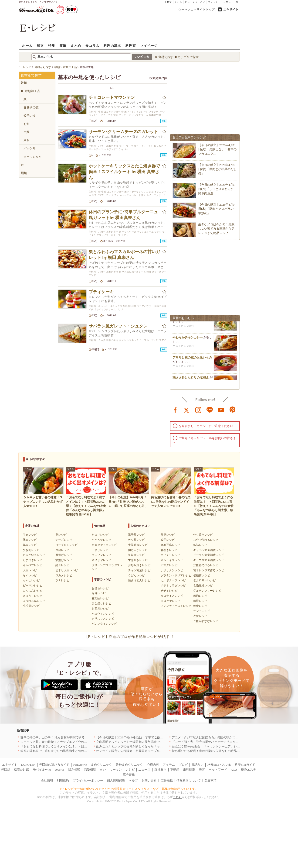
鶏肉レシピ (30, 545)
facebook (175, 410)
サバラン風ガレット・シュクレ (118, 326)
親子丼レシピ (136, 535)
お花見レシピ (100, 609)
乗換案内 (160, 770)
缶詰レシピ (200, 545)
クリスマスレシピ (103, 619)
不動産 (175, 770)
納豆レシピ (62, 565)
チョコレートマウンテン (112, 97)
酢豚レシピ (168, 535)
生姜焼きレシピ (138, 545)
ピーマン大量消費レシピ (209, 555)
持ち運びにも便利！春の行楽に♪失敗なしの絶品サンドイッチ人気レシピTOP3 (225, 751)
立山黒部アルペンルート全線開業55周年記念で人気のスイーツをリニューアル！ (151, 742)
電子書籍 (129, 774)
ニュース (144, 770)
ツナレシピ (62, 580)
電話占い (197, 765)
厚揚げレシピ (64, 555)
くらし (178, 2)
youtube (221, 410)
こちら (177, 797)
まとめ (76, 46)
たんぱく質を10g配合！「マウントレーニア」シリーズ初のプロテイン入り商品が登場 (230, 746)
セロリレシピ (100, 535)
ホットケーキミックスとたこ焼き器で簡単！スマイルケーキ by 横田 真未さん (124, 172)
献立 (40, 46)
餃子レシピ (168, 540)
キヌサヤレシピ (102, 560)
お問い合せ (149, 780)
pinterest (233, 410)
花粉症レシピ (100, 598)
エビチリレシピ (170, 555)
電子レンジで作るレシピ (209, 570)
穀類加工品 (32, 91)
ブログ (183, 765)
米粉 (27, 140)
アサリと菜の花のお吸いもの (192, 359)
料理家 (131, 46)
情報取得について (189, 780)
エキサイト (231, 9)
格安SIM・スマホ (219, 765)
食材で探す (166, 57)
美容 (202, 770)
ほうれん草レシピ (34, 601)
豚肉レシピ (30, 540)
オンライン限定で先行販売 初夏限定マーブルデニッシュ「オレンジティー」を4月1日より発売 (161, 751)
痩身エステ (249, 770)
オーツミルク (33, 157)
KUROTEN (28, 765)
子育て (168, 2)
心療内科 (153, 765)
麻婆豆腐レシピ (170, 545)
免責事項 (210, 780)
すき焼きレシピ (138, 560)
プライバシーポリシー (88, 780)
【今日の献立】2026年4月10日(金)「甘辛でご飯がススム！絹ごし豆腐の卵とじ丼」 (152, 737)
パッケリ (30, 148)
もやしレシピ (31, 580)
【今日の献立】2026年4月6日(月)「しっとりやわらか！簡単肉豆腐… (217, 189)
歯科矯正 (189, 770)
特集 (52, 46)
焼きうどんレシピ (139, 580)
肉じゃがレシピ (138, 550)
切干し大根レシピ (67, 570)
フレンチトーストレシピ (176, 606)
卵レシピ (61, 535)
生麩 (27, 132)
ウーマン (116, 770)
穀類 (24, 83)
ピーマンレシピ (33, 586)
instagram (198, 410)
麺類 (24, 173)
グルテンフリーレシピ (207, 591)
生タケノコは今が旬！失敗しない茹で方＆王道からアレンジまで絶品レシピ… (216, 229)
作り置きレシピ (203, 535)
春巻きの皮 (31, 107)
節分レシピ (99, 593)
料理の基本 (112, 46)
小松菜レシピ (31, 606)
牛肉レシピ (30, 535)
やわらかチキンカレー (188, 339)
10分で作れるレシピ (206, 540)
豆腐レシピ (62, 550)
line (210, 410)
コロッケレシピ (170, 601)
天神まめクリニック (129, 765)
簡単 (63, 46)
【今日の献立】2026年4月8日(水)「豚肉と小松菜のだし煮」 (217, 169)
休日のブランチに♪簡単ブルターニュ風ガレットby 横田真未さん (123, 215)
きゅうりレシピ (33, 596)
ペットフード (218, 770)
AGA (234, 770)
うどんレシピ (136, 575)
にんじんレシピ (33, 591)
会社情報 (47, 780)
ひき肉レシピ (31, 550)
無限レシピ (200, 601)
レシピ (130, 770)
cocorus (60, 770)
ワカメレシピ (64, 575)
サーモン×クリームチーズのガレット (123, 132)
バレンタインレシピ (104, 624)
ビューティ (191, 2)
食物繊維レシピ (203, 586)
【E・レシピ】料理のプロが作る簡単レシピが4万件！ (129, 637)
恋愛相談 (90, 770)
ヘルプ (133, 780)
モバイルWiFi (42, 770)
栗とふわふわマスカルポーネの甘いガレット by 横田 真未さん (124, 255)
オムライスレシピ (172, 560)
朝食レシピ (200, 606)
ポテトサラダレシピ (173, 586)
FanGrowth (80, 765)
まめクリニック (101, 765)
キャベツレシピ (33, 565)
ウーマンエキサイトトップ (196, 9)
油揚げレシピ (64, 560)
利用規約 (63, 780)
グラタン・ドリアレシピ (176, 575)
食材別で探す (31, 75)
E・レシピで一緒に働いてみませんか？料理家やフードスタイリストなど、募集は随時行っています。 (129, 789)
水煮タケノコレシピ (104, 545)
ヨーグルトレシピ (67, 545)
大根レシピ (30, 570)
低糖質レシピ (202, 575)
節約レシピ (200, 596)
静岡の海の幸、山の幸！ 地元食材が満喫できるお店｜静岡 (60, 737)
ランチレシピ (202, 611)
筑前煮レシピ (136, 555)
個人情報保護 (116, 780)
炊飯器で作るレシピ (206, 565)
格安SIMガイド (245, 765)
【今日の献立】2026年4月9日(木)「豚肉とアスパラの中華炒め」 (217, 209)
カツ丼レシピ (136, 540)
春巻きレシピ (169, 550)
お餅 (27, 124)
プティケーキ (101, 292)
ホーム (27, 46)
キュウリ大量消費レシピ (209, 560)
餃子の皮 (30, 116)
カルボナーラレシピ (173, 580)
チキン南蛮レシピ (139, 570)
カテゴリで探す (188, 57)
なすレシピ (30, 575)
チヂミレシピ (169, 591)
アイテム (169, 765)
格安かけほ (22, 770)
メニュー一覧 (231, 2)
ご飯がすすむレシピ (206, 621)
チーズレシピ (64, 540)
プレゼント (214, 2)
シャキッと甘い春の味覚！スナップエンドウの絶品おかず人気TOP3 (66, 742)
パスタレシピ (169, 565)
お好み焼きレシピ (139, 565)
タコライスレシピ (172, 596)
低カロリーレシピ (204, 580)
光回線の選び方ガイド (54, 765)
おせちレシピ (100, 588)
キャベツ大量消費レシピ (209, 550)
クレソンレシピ (102, 555)
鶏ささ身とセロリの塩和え (191, 379)
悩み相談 (74, 770)
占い (203, 2)
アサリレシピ (100, 550)
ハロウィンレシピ (103, 614)
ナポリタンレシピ (172, 570)
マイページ (149, 46)
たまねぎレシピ (33, 560)
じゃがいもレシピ (34, 555)
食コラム (92, 46)
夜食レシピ (200, 616)
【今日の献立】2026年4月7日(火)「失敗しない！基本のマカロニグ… (217, 149)
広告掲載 (167, 780)
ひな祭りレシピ (102, 603)
